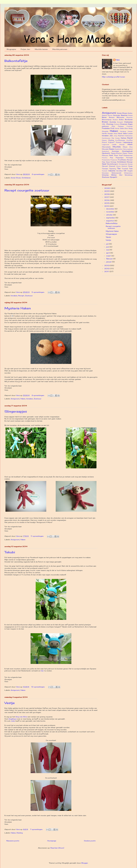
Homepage (52, 841)
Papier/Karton (116, 153)
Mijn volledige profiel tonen (113, 77)
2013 (107, 265)
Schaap (113, 162)
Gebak (117, 128)
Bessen (112, 117)
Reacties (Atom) (57, 848)
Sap (104, 162)
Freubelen (106, 128)
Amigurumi (15, 399)
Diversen (124, 124)
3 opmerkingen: (38, 174)
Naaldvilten (119, 149)
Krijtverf (111, 142)
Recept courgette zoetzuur (27, 190)
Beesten (124, 115)
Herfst (104, 133)
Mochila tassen (41, 49)
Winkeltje (105, 175)
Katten (124, 138)
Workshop (129, 175)
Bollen (121, 120)
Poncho (105, 158)
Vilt (125, 171)
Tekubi (10, 552)
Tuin (131, 169)
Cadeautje (128, 122)
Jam (111, 136)
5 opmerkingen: (38, 292)
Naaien (112, 149)
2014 (107, 206)
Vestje (10, 703)
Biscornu (120, 117)
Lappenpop (128, 142)
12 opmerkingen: (38, 687)
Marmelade (106, 147)
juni (108, 247)
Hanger (130, 131)
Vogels (130, 171)
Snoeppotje (123, 164)
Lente (114, 144)
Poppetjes (120, 158)
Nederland (105, 151)
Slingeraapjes (16, 411)
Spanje (130, 164)
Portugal (129, 158)
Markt (130, 144)
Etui (113, 126)
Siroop (130, 162)
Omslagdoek (127, 151)
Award (104, 115)
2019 (107, 191)
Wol (121, 175)
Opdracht (106, 153)
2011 (107, 271)
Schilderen (26, 178)
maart (109, 256)
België (130, 115)
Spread (105, 166)
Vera (118, 60)
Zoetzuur (29, 296)
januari (109, 262)
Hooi (115, 133)
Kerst (130, 138)
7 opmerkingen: (37, 829)
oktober (110, 215)
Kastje (118, 138)
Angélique (12, 719)
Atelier (130, 113)
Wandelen (105, 173)
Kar (113, 138)
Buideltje (113, 122)
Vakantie (112, 171)
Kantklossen (106, 138)
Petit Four (113, 155)
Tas (119, 168)
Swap (130, 166)
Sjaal (104, 164)
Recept (21, 296)
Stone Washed (122, 166)
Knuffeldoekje (120, 140)
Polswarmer (128, 155)
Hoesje (110, 133)
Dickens (117, 124)
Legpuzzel (105, 145)
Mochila (117, 147)
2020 (108, 188)
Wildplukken (128, 173)
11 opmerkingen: (37, 536)
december (110, 209)
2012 (107, 269)
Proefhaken (122, 160)
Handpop (123, 131)
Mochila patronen (60, 49)
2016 (107, 200)
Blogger (85, 863)
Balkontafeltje (16, 61)
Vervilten (119, 171)
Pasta (130, 153)
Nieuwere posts (13, 841)
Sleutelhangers (112, 164)
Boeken (115, 120)
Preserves (114, 160)
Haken (23, 399)
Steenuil (112, 166)
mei (108, 250)
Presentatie (106, 160)
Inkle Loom (128, 133)
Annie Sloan (16, 178)
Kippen (104, 140)
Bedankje (117, 115)
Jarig (115, 136)
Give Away (128, 128)
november (110, 212)
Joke (13, 721)
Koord (104, 142)
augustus (110, 221)
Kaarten (121, 136)
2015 (107, 203)
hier (42, 671)
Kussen (119, 142)
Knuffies (130, 140)
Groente (105, 131)
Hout (120, 133)
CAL (104, 124)
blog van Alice (21, 717)
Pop (112, 158)
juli (108, 244)
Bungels (120, 122)
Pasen (125, 153)
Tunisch (105, 171)
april (108, 253)
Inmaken (14, 296)
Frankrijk (130, 126)
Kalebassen (129, 136)
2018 (107, 194)
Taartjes (105, 169)
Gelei (122, 128)
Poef (121, 155)
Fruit (112, 128)
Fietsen (121, 126)
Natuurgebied (128, 149)
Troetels (125, 169)
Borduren (129, 119)
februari (110, 259)
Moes (125, 147)
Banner (110, 115)
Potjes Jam (25, 49)
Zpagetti (113, 177)
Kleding (20, 833)
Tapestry (113, 169)
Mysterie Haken (18, 308)
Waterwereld (116, 173)
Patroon (105, 155)
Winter (114, 175)
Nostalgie (115, 151)
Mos (131, 147)
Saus (108, 162)
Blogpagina (11, 49)
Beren (104, 117)
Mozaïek (105, 149)
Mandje (122, 145)
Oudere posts (90, 841)
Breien (105, 122)
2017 (107, 197)
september (111, 218)
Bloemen (130, 117)
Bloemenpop (107, 120)
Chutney (110, 124)
